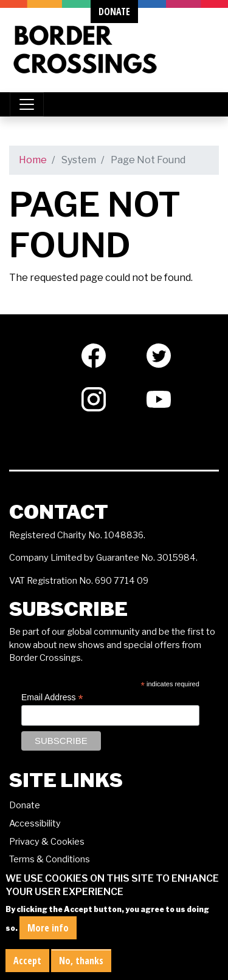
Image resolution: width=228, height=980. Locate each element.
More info (48, 934)
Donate (25, 805)
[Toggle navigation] (27, 104)
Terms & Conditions (50, 859)
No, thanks (81, 967)
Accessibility (35, 823)
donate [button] (114, 12)
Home (33, 160)
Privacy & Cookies (47, 842)
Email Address (52, 698)
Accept (27, 967)
